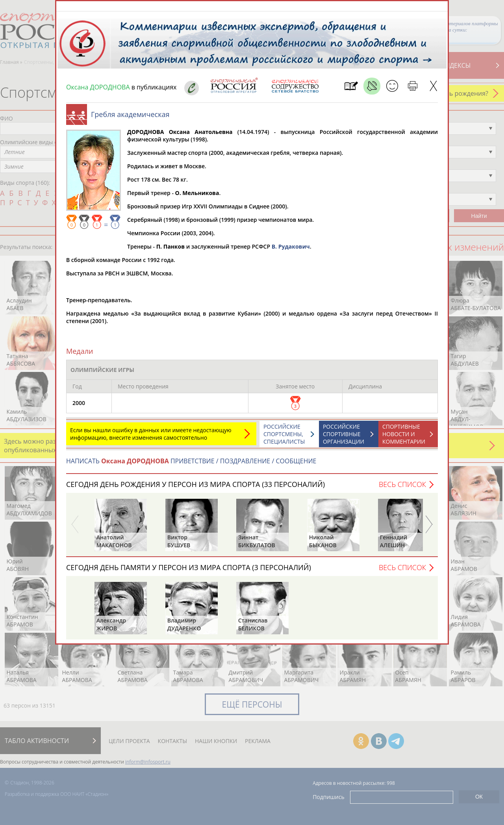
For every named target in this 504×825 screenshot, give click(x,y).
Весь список (402, 488)
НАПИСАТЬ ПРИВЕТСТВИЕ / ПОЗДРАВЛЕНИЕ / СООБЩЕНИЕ (191, 465)
